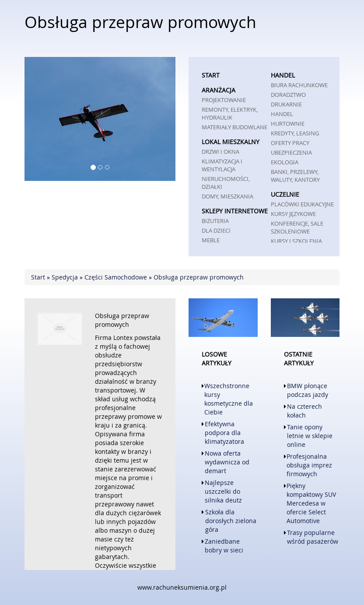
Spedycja (65, 277)
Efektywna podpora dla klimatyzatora (224, 433)
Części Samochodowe (116, 277)
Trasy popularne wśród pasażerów (313, 537)
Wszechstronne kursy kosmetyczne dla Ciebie (229, 399)
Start (38, 277)
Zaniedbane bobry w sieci (224, 546)
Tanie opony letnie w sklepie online (310, 436)
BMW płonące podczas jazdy (308, 390)
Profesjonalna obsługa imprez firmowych (309, 465)
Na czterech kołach (304, 411)
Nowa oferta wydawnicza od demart (227, 462)
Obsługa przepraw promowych (199, 277)
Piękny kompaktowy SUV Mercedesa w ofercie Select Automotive (311, 503)
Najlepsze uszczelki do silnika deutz (223, 491)
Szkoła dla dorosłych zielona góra (231, 521)
